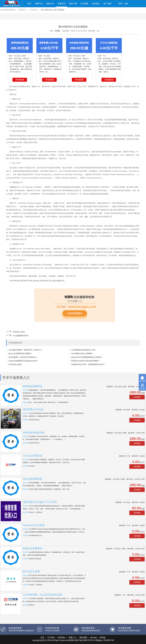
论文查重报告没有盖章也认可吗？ (84, 350)
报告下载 (73, 4)
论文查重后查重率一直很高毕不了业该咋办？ (26, 350)
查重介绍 (50, 4)
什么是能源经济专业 (21, 336)
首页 (29, 4)
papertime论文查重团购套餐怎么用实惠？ (87, 357)
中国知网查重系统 (8, 10)
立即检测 (137, 397)
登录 (120, 4)
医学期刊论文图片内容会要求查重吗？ (86, 361)
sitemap (93, 638)
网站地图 (83, 638)
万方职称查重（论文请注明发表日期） (43, 595)
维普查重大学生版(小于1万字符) (40, 502)
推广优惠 (107, 4)
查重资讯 (62, 4)
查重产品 (39, 4)
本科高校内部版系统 (34, 433)
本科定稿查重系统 (32, 479)
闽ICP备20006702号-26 (85, 640)
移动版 (103, 638)
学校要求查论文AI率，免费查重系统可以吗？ (88, 364)
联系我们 (62, 638)
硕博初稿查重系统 (32, 386)
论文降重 (84, 4)
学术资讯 (34, 10)
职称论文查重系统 (32, 548)
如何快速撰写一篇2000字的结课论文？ (23, 357)
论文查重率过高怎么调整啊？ (82, 354)
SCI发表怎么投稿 (15, 364)
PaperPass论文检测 (34, 525)
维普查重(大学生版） (34, 409)
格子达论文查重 (31, 572)
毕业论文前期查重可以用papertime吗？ (23, 361)
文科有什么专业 (19, 332)
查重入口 (73, 638)
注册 (126, 4)
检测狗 (58, 31)
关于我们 (51, 638)
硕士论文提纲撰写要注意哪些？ (20, 354)
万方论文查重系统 (32, 456)
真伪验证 (96, 4)
